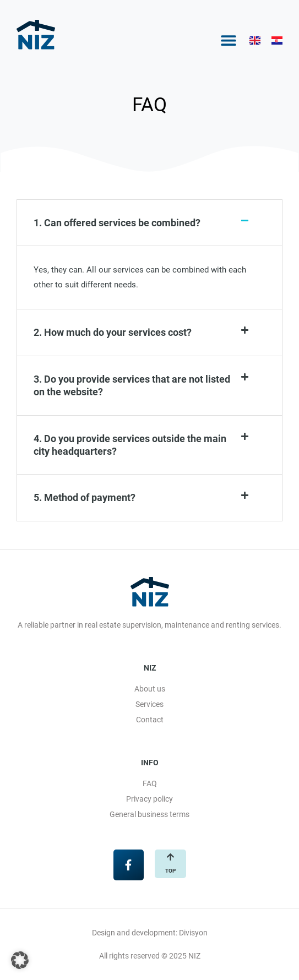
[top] (170, 857)
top (170, 871)
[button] (229, 40)
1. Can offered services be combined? (117, 223)
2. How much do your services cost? (113, 332)
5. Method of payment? (85, 497)
